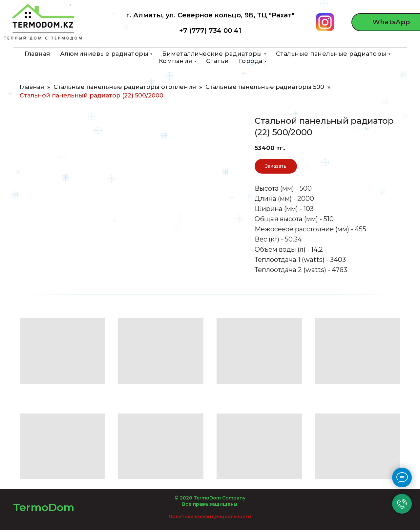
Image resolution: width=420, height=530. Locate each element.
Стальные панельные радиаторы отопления (125, 87)
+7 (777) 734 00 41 (210, 31)
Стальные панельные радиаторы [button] (331, 54)
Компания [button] (176, 61)
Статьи (218, 61)
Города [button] (251, 61)
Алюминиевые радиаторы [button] (104, 54)
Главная (37, 54)
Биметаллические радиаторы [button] (212, 54)
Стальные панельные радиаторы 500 (265, 87)
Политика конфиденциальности (210, 517)
